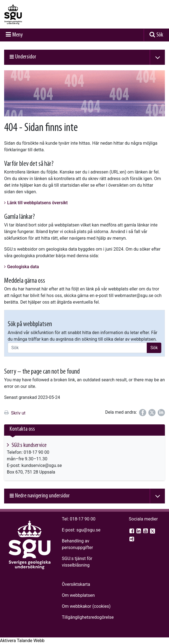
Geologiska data (23, 267)
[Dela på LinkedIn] (161, 413)
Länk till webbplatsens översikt (37, 203)
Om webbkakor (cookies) (86, 606)
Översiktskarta (76, 584)
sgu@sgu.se (88, 530)
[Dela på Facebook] (143, 413)
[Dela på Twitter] (152, 413)
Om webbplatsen (78, 595)
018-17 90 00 (83, 519)
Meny (18, 35)
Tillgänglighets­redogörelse (88, 617)
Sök (160, 35)
